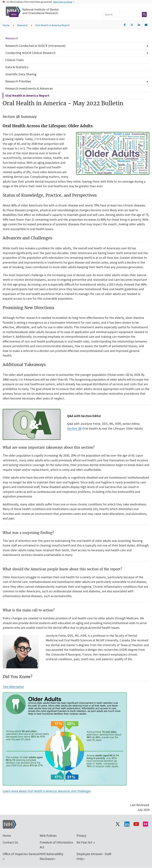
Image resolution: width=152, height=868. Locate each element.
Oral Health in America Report (52, 25)
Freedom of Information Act (56, 845)
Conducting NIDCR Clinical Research (30, 53)
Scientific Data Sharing (21, 74)
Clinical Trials (14, 60)
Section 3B (74, 428)
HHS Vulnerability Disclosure (52, 856)
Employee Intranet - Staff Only (94, 856)
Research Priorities (18, 81)
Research (22, 25)
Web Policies (48, 836)
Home (6, 25)
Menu (14, 14)
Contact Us (10, 842)
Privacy (81, 836)
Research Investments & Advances (29, 88)
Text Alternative (13, 687)
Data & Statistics (17, 67)
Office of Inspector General (21, 856)
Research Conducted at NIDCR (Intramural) (35, 46)
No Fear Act (86, 842)
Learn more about (47, 791)
